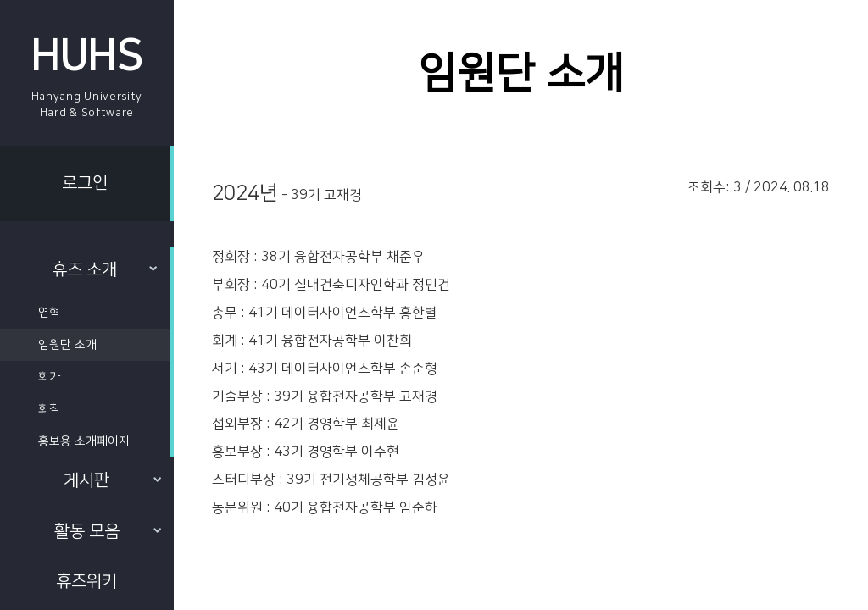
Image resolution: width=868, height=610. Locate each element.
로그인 (85, 183)
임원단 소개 (67, 345)
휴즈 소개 (104, 269)
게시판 (112, 480)
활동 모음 (108, 531)
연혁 (49, 313)
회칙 (49, 409)
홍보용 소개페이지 (84, 441)
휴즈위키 (86, 581)
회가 (49, 377)
